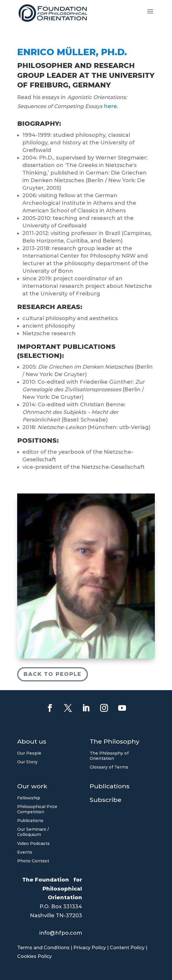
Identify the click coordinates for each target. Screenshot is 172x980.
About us (32, 742)
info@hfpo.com (61, 933)
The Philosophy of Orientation (109, 756)
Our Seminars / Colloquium (33, 832)
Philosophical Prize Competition (37, 809)
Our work (32, 787)
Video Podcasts (33, 843)
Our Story (27, 762)
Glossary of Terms (109, 767)
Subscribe (105, 801)
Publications (30, 821)
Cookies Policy (34, 956)
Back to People (53, 673)
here (110, 104)
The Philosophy (115, 742)
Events (25, 852)
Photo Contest (33, 861)
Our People (29, 753)
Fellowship (29, 798)
